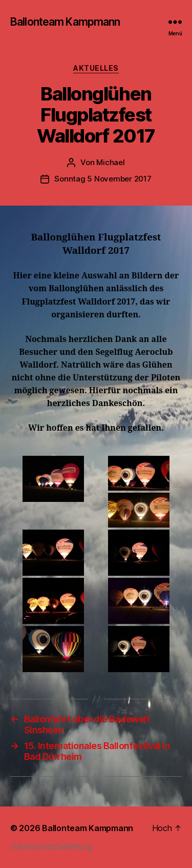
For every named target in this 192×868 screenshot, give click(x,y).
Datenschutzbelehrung (51, 846)
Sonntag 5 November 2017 (103, 179)
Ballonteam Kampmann (65, 22)
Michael (110, 162)
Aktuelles (96, 68)
